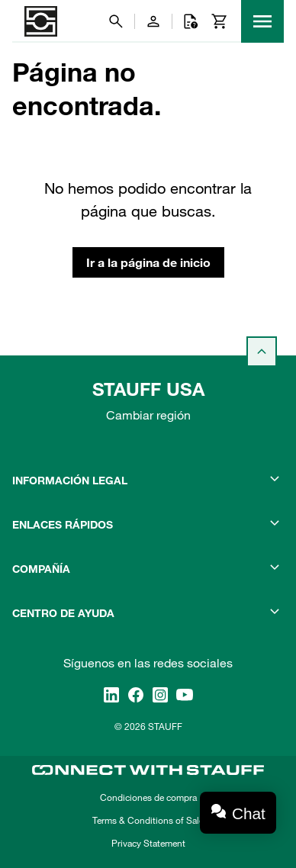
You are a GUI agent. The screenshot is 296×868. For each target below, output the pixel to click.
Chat (249, 813)
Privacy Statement (148, 843)
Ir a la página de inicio (148, 262)
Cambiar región (148, 415)
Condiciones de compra (148, 797)
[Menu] (262, 21)
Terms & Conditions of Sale (148, 820)
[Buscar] (116, 21)
